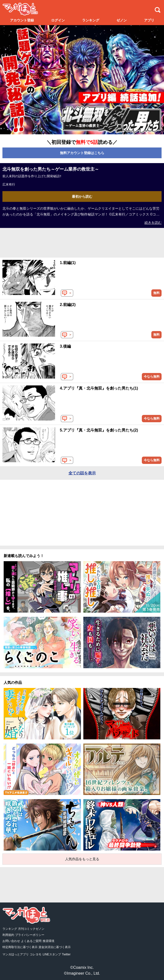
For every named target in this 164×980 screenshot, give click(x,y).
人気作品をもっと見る (82, 859)
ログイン (58, 20)
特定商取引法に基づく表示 (20, 947)
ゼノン (122, 20)
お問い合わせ (11, 941)
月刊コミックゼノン (31, 929)
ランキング (91, 20)
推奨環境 (48, 941)
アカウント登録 (22, 20)
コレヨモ (36, 954)
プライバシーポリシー (30, 935)
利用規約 (8, 935)
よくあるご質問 (31, 941)
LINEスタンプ (52, 954)
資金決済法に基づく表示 (55, 947)
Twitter (66, 954)
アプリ (149, 20)
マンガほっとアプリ (16, 954)
